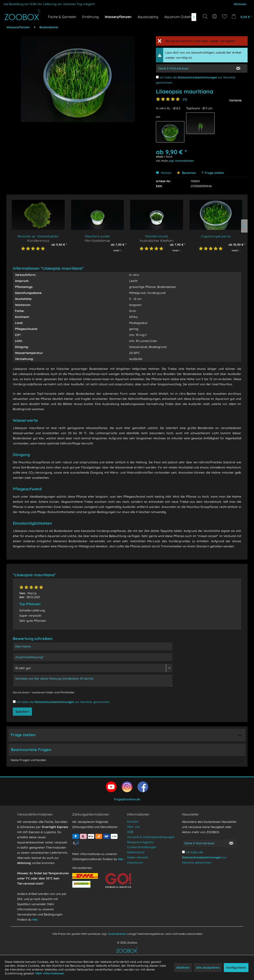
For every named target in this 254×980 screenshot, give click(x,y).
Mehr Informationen (50, 973)
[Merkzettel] (225, 17)
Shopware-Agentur (140, 842)
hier (35, 920)
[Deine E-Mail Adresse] (204, 843)
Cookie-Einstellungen (142, 847)
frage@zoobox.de (127, 799)
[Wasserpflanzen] (118, 17)
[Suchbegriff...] (207, 26)
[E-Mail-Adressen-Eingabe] (193, 68)
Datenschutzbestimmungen (197, 77)
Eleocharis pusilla (97, 236)
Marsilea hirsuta (157, 236)
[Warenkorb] (241, 17)
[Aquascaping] (148, 17)
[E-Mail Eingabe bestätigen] (238, 68)
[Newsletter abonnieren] (231, 843)
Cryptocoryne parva (216, 236)
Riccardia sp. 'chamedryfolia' (38, 236)
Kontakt (133, 822)
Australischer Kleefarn (157, 240)
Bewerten (186, 173)
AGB (130, 832)
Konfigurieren (236, 968)
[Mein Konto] (215, 17)
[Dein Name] (93, 646)
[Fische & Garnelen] (62, 17)
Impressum (135, 863)
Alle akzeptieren (208, 968)
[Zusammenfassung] (93, 657)
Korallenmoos (38, 240)
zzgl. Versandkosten (181, 161)
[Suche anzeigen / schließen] (205, 17)
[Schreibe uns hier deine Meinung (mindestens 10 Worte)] (93, 681)
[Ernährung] (90, 17)
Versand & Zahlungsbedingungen (151, 837)
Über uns (133, 827)
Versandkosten (117, 934)
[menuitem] (215, 17)
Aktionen (240, 4)
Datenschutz (136, 852)
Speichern (22, 712)
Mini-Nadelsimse (97, 240)
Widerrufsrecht (138, 857)
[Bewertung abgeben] (93, 668)
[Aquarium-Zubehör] (179, 17)
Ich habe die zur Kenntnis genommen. (63, 702)
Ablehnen (183, 968)
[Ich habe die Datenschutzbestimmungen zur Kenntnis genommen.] (157, 77)
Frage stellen (214, 173)
